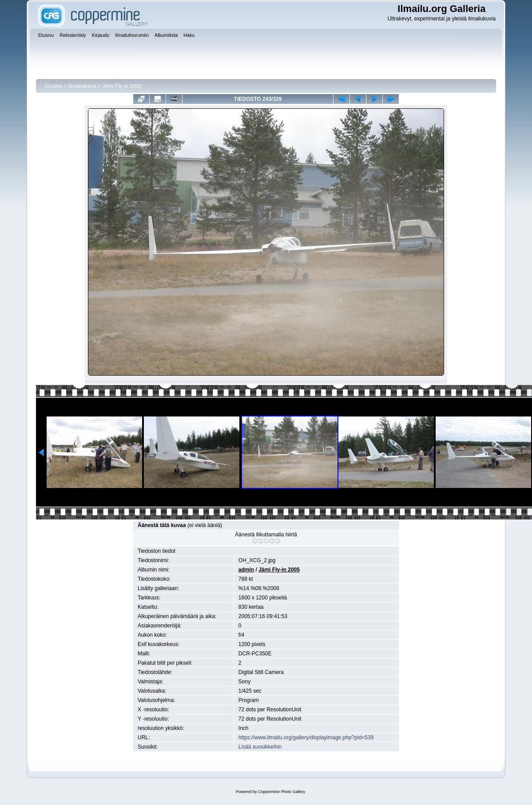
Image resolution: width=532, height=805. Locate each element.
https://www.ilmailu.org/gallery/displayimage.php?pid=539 (306, 738)
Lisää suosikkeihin (260, 747)
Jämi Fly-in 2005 (122, 86)
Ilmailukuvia (82, 86)
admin (246, 570)
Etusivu (54, 86)
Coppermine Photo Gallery (282, 792)
